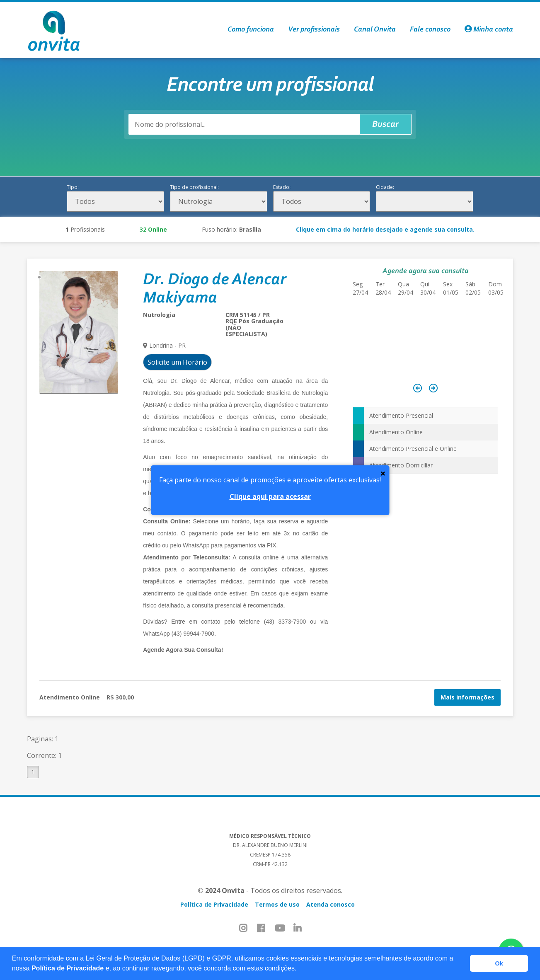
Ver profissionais (314, 30)
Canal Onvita (375, 30)
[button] (300, 969)
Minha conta (489, 30)
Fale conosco (430, 30)
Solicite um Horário (177, 362)
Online (153, 229)
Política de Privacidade (68, 968)
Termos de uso (277, 904)
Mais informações (467, 697)
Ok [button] (499, 963)
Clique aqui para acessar (270, 496)
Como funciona (251, 30)
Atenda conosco (331, 904)
